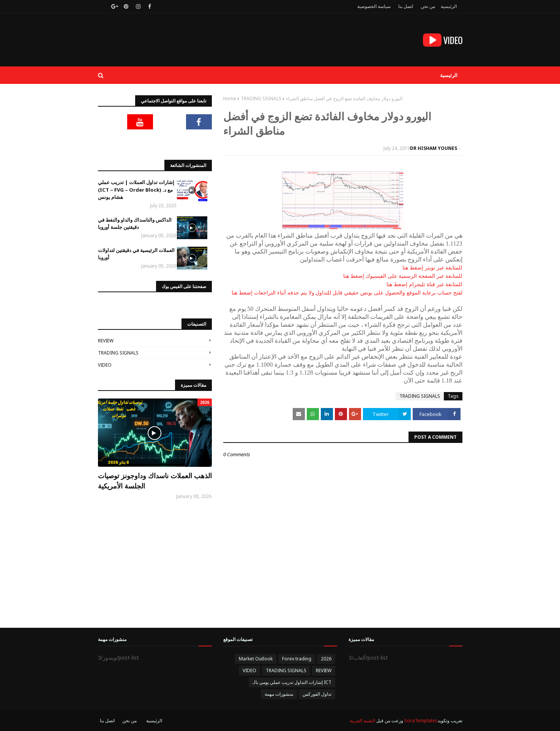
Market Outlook (256, 659)
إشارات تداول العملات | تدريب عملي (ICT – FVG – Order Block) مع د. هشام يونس (136, 190)
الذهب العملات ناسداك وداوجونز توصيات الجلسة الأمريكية (155, 481)
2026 (326, 659)
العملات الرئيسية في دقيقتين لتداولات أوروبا (136, 254)
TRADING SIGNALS (261, 98)
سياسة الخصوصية (374, 6)
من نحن (428, 6)
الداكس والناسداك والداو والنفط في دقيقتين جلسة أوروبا (135, 224)
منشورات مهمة (279, 694)
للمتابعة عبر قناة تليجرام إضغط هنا (424, 284)
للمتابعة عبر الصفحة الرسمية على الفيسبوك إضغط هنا (403, 276)
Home (230, 98)
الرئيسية (449, 6)
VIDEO (105, 365)
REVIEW (106, 341)
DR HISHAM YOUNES (434, 148)
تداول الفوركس (317, 694)
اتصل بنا (406, 6)
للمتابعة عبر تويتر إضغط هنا (432, 268)
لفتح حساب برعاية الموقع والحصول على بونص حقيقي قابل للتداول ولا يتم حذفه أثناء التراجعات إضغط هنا (347, 293)
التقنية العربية (362, 721)
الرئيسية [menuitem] (449, 75)
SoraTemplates (421, 721)
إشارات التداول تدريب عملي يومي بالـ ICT (292, 682)
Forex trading (297, 659)
